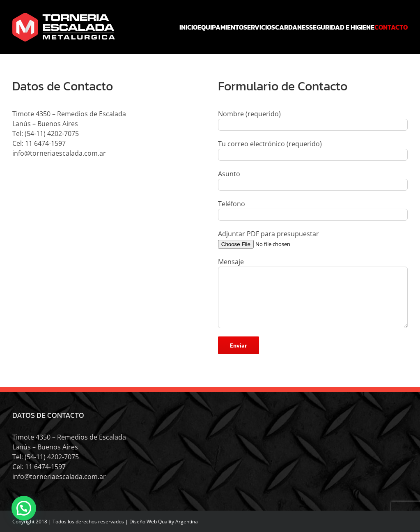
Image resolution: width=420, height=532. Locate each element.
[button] (24, 508)
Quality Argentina (178, 522)
